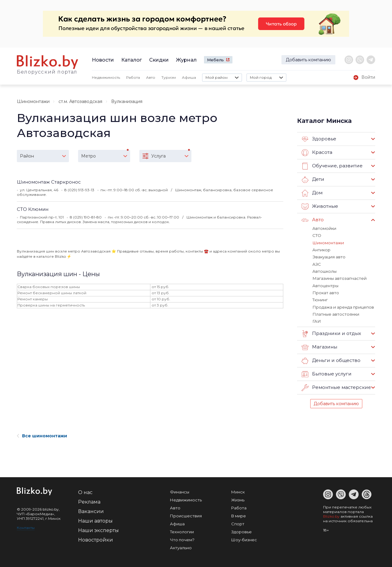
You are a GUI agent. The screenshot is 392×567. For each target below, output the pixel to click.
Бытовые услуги (326, 373)
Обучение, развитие (332, 166)
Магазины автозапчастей (339, 278)
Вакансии (91, 510)
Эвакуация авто (329, 257)
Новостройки (96, 538)
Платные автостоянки (335, 313)
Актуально (181, 546)
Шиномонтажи (33, 101)
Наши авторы (95, 519)
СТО (317, 235)
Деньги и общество (331, 359)
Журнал (186, 60)
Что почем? (182, 538)
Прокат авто (326, 292)
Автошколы (324, 271)
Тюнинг (320, 299)
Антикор (321, 249)
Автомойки (324, 228)
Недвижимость (106, 77)
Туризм (169, 77)
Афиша (189, 77)
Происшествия (186, 514)
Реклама (89, 500)
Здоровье (319, 139)
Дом (312, 193)
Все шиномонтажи (42, 434)
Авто (151, 77)
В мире (239, 514)
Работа (133, 77)
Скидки (159, 60)
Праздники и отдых (331, 332)
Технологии (182, 530)
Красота (317, 153)
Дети (313, 180)
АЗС (317, 264)
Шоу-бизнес (244, 538)
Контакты (26, 526)
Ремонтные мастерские (336, 386)
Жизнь (238, 498)
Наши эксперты (98, 529)
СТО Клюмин (33, 209)
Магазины (319, 346)
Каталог (132, 60)
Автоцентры (325, 285)
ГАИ (316, 320)
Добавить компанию (308, 60)
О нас (85, 491)
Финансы (180, 490)
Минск (238, 490)
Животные (320, 207)
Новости (103, 60)
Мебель (215, 60)
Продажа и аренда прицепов (343, 306)
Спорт (238, 522)
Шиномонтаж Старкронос (49, 182)
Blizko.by (331, 515)
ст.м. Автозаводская (80, 101)
